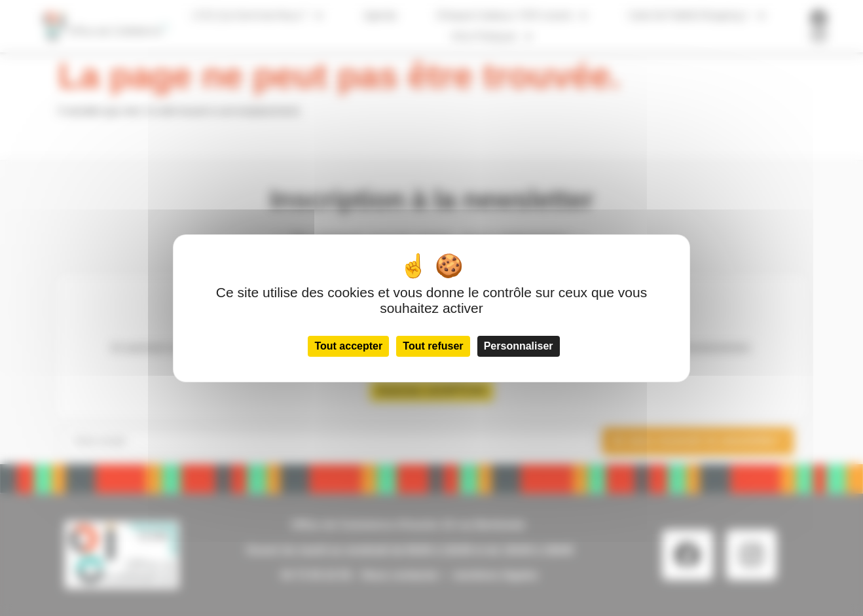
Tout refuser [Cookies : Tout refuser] (433, 346)
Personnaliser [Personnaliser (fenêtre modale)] (519, 346)
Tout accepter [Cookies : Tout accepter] (348, 346)
